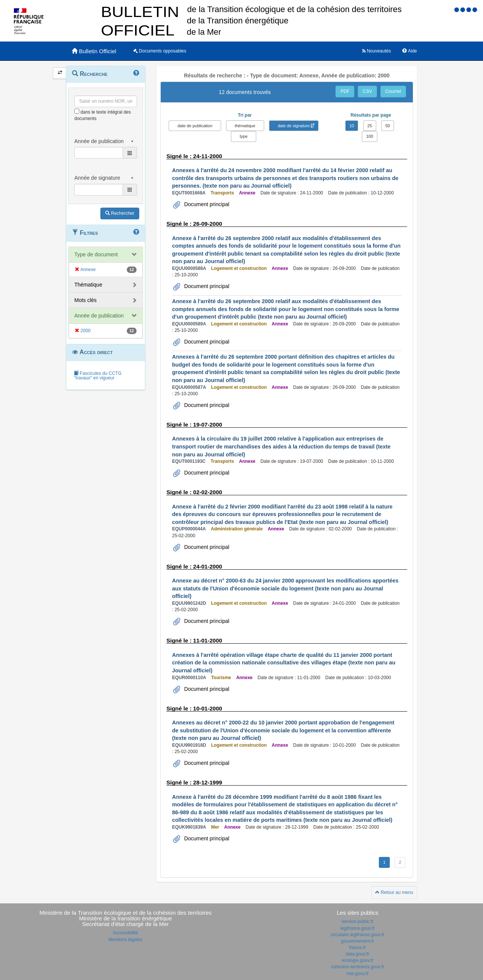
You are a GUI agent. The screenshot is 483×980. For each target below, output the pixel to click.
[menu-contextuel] (77, 111)
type (244, 136)
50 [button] (388, 126)
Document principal (206, 204)
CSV (367, 91)
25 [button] (370, 126)
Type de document (96, 254)
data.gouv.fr (357, 954)
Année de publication (99, 316)
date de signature (294, 126)
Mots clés (85, 300)
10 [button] (352, 126)
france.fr (357, 948)
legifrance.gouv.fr (358, 928)
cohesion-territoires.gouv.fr (358, 967)
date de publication (195, 126)
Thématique (88, 285)
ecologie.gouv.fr (358, 960)
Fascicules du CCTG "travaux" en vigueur (98, 376)
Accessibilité (125, 933)
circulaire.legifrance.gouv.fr (358, 935)
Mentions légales (125, 940)
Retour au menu (394, 892)
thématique (245, 126)
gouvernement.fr (358, 941)
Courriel (393, 91)
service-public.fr (357, 921)
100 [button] (369, 136)
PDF (345, 91)
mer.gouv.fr (358, 974)
